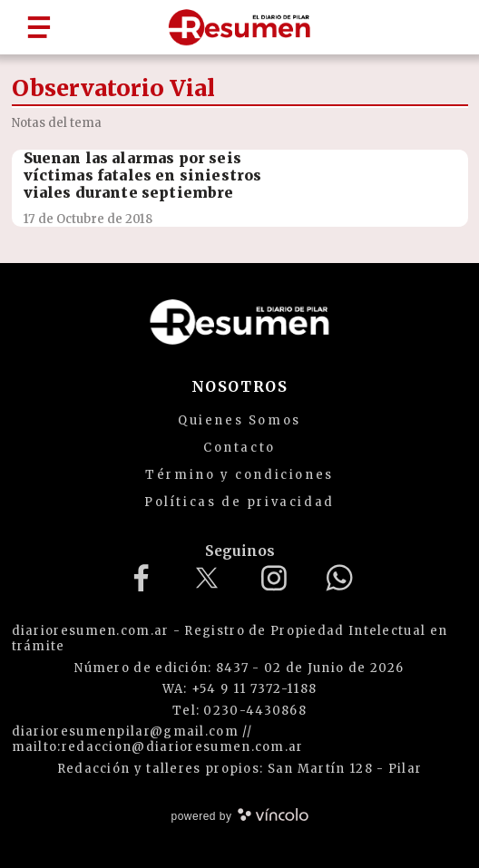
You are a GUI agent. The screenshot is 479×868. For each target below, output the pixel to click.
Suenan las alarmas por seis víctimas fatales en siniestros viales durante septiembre (143, 175)
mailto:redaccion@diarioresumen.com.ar (158, 747)
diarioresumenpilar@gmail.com (125, 731)
